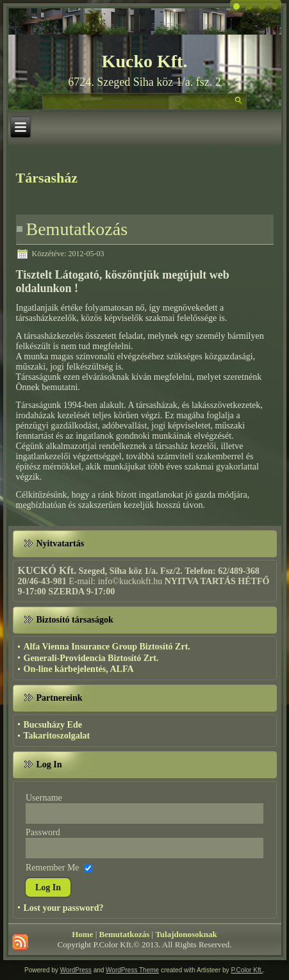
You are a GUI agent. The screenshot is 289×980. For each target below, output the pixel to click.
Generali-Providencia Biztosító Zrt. (91, 658)
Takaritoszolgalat (57, 736)
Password (43, 832)
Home (82, 934)
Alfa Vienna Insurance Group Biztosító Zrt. (107, 647)
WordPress (76, 970)
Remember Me (53, 868)
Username (44, 798)
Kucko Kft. (145, 61)
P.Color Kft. (247, 970)
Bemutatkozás (77, 229)
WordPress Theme (132, 970)
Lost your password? (64, 908)
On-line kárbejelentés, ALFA (79, 669)
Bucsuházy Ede (53, 725)
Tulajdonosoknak (186, 934)
